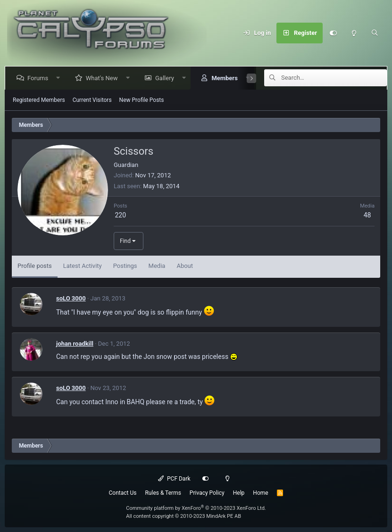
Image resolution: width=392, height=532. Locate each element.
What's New (104, 78)
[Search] (375, 33)
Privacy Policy (207, 493)
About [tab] (185, 266)
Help (239, 493)
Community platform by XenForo (196, 508)
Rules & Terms (163, 493)
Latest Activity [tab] (83, 266)
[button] (60, 78)
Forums (40, 78)
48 (367, 215)
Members (226, 78)
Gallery (167, 78)
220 (120, 215)
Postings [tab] (125, 266)
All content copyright (183, 516)
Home (260, 493)
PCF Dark (174, 479)
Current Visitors (92, 100)
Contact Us (123, 493)
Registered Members (39, 100)
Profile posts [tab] (35, 266)
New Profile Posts (142, 100)
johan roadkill (75, 344)
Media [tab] (157, 266)
